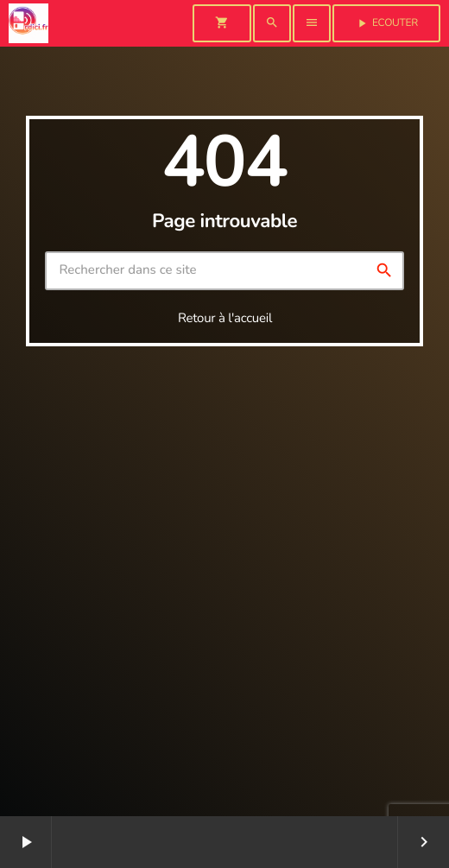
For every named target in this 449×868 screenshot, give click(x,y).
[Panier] (222, 23)
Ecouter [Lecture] (386, 23)
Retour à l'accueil (225, 319)
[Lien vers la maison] (28, 23)
